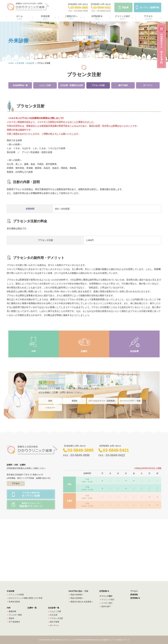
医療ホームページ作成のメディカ (116, 640)
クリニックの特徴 (16, 595)
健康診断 (12, 611)
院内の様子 (106, 606)
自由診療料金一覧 (20, 85)
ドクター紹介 (107, 603)
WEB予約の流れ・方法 (78, 591)
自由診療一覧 (54, 608)
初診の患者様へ (77, 595)
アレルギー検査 (15, 615)
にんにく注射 (45, 85)
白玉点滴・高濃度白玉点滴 (72, 85)
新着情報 (134, 595)
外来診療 (45, 17)
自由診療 (31, 63)
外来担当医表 (14, 602)
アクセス (148, 17)
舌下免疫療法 (14, 622)
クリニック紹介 (123, 17)
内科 (34, 351)
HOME (11, 63)
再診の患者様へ (77, 598)
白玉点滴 (54, 615)
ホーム (20, 17)
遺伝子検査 (123, 85)
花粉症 (11, 618)
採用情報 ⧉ (135, 598)
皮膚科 (84, 351)
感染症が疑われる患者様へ (82, 602)
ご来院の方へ (71, 17)
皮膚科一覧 (32, 608)
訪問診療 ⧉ (97, 17)
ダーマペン (148, 85)
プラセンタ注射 (98, 85)
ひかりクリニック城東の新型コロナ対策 (26, 598)
